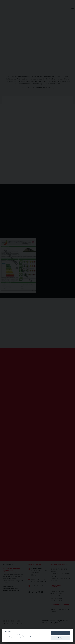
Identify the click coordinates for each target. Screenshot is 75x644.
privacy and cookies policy (25, 637)
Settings (60, 638)
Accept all (60, 633)
